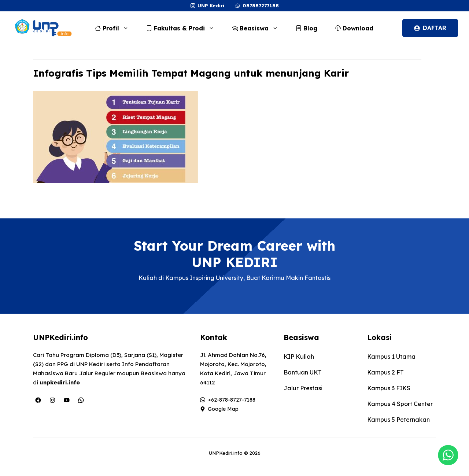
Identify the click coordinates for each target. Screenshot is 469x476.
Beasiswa (259, 28)
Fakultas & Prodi (184, 28)
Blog (306, 28)
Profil (115, 28)
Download (354, 28)
